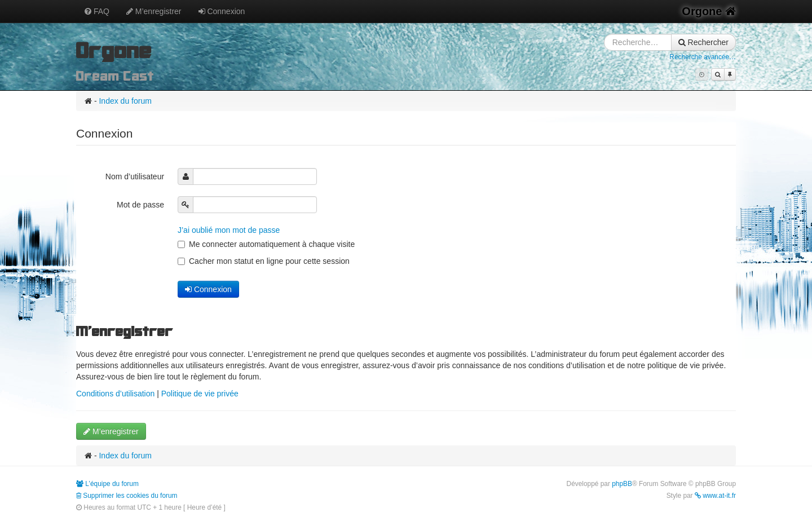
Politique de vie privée (200, 394)
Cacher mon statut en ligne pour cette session (264, 261)
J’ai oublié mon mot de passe (229, 230)
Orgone (709, 11)
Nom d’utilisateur (136, 176)
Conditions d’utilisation (115, 394)
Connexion (222, 11)
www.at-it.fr (715, 496)
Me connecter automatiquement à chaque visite (266, 244)
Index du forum (125, 101)
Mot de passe (142, 205)
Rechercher (703, 42)
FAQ (97, 11)
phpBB (622, 484)
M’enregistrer (154, 11)
